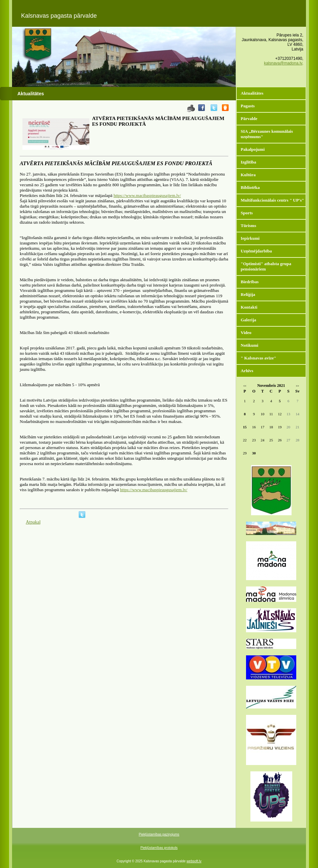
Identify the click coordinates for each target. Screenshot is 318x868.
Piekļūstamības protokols (159, 848)
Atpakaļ (33, 522)
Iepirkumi (250, 238)
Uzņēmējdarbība (256, 251)
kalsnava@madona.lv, (284, 63)
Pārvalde (249, 119)
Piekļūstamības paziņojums (159, 834)
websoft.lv (194, 861)
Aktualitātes (252, 93)
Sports (247, 213)
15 (245, 427)
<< (245, 386)
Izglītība (248, 162)
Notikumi (250, 345)
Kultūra (248, 175)
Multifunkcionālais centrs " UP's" (272, 200)
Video (246, 333)
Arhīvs (247, 371)
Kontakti (249, 307)
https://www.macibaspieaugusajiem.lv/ (147, 195)
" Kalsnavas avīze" (258, 358)
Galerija (248, 320)
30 (254, 453)
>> (297, 386)
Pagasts (248, 106)
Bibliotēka (250, 187)
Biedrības (250, 282)
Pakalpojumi (253, 149)
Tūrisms (248, 226)
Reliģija (248, 294)
